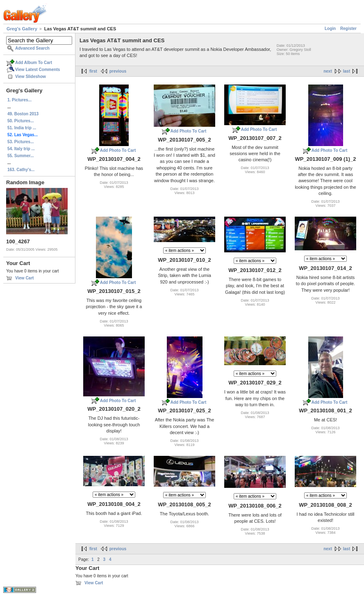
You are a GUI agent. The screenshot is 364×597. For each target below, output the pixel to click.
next (328, 71)
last (347, 71)
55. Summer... (20, 156)
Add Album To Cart (34, 63)
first (93, 71)
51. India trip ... (22, 128)
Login (330, 29)
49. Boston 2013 (23, 114)
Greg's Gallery (22, 29)
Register (348, 29)
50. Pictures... (20, 121)
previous (118, 71)
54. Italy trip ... (21, 149)
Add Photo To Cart (118, 150)
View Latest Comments (38, 70)
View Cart (24, 278)
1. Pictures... (19, 100)
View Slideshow (31, 77)
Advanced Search (32, 48)
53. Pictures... (20, 142)
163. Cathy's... (21, 170)
